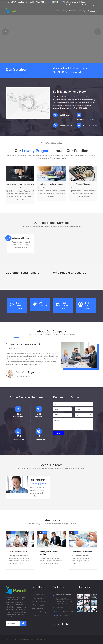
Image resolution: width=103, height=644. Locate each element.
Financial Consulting (39, 605)
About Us (36, 615)
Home (51, 11)
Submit (58, 433)
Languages (93, 11)
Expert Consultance (39, 595)
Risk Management (39, 608)
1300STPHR (53, 2)
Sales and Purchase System (51, 184)
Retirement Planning (39, 612)
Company (82, 11)
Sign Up (93, 5)
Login (84, 5)
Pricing (65, 11)
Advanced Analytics (39, 602)
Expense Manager (83, 184)
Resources (73, 11)
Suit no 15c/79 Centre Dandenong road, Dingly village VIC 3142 (26, 2)
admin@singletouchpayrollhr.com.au (73, 2)
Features (58, 11)
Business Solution (39, 598)
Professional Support (21, 238)
